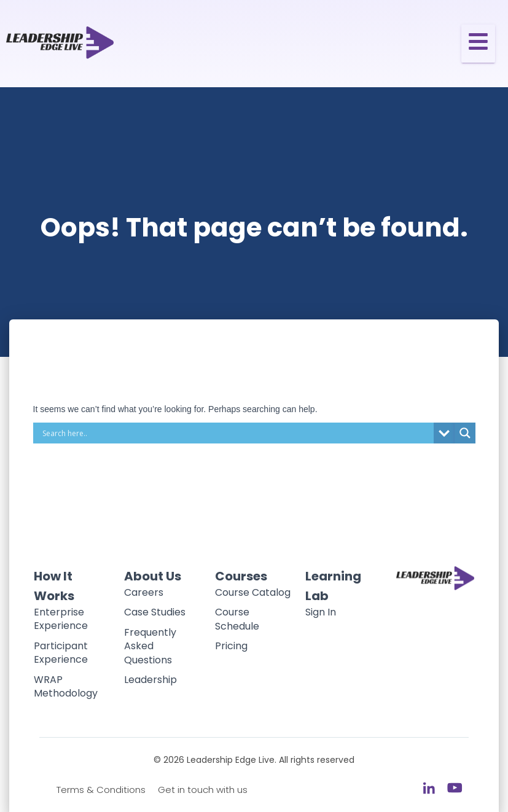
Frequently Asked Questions (150, 646)
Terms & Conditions (101, 790)
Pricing (231, 646)
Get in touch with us (203, 790)
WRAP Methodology (66, 686)
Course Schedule (237, 619)
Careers (144, 592)
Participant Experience (61, 653)
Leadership (150, 680)
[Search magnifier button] (465, 433)
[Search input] (236, 433)
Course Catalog (253, 592)
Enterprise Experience (61, 619)
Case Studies (155, 612)
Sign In (321, 612)
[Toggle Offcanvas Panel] (478, 44)
